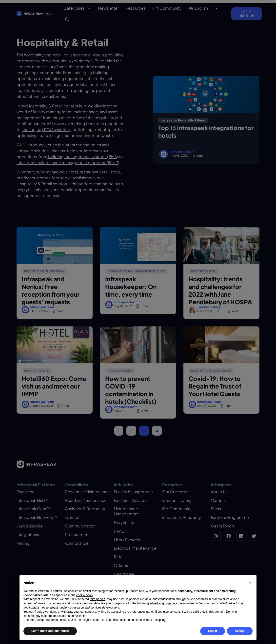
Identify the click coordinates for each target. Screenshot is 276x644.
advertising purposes (163, 603)
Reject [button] (213, 631)
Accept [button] (240, 631)
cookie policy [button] (85, 595)
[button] (250, 583)
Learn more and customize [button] (50, 631)
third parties (97, 599)
